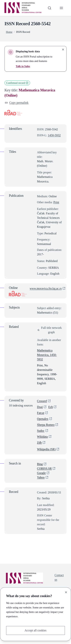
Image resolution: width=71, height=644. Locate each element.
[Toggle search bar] (49, 8)
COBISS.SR (44, 469)
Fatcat (41, 413)
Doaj (40, 407)
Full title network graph (50, 330)
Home (9, 32)
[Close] (66, 592)
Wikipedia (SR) (46, 449)
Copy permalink (17, 103)
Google (41, 473)
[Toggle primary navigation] (61, 8)
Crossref (42, 401)
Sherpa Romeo (46, 425)
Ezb (51, 407)
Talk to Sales (23, 66)
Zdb (39, 443)
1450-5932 (54, 135)
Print (56, 202)
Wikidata (42, 437)
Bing (40, 464)
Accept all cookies (35, 630)
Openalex (43, 419)
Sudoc (41, 431)
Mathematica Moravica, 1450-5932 (47, 355)
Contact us (59, 578)
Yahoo (41, 478)
